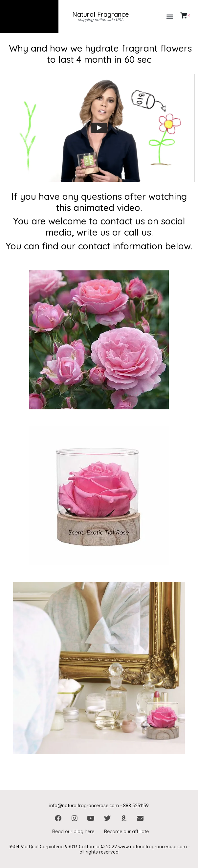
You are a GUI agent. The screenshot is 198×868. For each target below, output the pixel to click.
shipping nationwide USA (101, 20)
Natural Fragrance (100, 14)
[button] (170, 17)
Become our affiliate (126, 832)
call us (138, 232)
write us (93, 232)
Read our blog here (73, 832)
